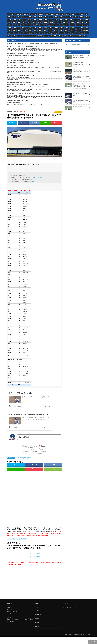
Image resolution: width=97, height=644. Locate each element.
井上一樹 (19, 14)
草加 (15, 20)
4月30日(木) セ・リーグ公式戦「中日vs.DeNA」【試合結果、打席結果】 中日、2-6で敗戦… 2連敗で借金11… (32, 44)
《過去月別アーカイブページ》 (70, 607)
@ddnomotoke (14, 613)
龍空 (56, 17)
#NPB (31, 179)
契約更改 (40, 36)
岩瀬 (45, 30)
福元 (78, 22)
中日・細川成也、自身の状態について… (77, 102)
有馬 (15, 25)
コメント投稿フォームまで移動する (17, 539)
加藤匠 (45, 22)
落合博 (40, 22)
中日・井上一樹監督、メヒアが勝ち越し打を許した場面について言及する (23, 63)
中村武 (72, 28)
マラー (66, 30)
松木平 (86, 20)
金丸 (57, 14)
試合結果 (43, 25)
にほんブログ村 (30, 449)
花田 (9, 36)
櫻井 (73, 33)
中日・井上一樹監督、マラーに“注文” (15, 65)
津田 (25, 20)
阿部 (55, 36)
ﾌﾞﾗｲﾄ (46, 17)
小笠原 (40, 17)
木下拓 (10, 20)
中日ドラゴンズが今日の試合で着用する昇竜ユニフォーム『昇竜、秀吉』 (23, 98)
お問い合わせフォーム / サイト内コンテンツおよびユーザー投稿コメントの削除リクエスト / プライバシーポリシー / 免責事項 (20, 620)
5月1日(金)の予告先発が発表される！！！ (16, 103)
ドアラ (56, 20)
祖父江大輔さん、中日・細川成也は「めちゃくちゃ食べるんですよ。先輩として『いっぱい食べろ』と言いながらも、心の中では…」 (34, 72)
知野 (24, 22)
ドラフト (56, 25)
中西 (62, 14)
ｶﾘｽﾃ (34, 22)
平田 (46, 36)
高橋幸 (10, 25)
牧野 (14, 36)
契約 (26, 458)
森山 (14, 30)
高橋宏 (52, 14)
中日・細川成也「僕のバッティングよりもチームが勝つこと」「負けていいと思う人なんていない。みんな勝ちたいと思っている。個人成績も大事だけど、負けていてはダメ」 (34, 90)
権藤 (40, 30)
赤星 (80, 36)
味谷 (25, 30)
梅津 (61, 17)
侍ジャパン (24, 28)
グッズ (72, 25)
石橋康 (40, 20)
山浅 (9, 22)
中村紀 (10, 28)
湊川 (85, 36)
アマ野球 (37, 607)
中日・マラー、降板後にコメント (14, 95)
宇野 (47, 33)
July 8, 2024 (31, 181)
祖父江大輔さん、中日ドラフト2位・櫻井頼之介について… (77, 64)
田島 (65, 36)
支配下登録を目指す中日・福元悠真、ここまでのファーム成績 (77, 78)
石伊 (87, 22)
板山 (71, 20)
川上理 (56, 30)
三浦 (31, 25)
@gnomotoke (14, 611)
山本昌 (51, 28)
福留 (35, 30)
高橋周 (81, 17)
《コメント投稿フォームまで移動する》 (34, 454)
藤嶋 (35, 20)
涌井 (66, 17)
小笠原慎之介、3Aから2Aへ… (14, 80)
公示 (21, 33)
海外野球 (37, 619)
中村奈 (20, 25)
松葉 (81, 20)
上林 (66, 20)
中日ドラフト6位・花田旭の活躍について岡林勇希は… (19, 77)
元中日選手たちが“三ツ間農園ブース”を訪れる (17, 100)
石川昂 (67, 14)
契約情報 (50, 25)
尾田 (61, 20)
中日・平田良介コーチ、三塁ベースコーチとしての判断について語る (22, 46)
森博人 (19, 30)
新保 (87, 33)
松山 (78, 14)
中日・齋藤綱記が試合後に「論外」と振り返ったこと (19, 82)
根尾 (47, 14)
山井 (70, 36)
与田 (56, 33)
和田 (62, 28)
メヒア (76, 20)
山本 (14, 22)
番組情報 (41, 14)
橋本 (50, 20)
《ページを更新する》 (34, 553)
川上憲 (45, 28)
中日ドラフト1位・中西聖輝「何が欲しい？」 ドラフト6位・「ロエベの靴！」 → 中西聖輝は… (29, 85)
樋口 (87, 25)
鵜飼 (35, 17)
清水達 (87, 17)
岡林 (9, 17)
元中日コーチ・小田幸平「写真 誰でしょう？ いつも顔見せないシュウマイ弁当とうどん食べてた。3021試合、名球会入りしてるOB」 (77, 87)
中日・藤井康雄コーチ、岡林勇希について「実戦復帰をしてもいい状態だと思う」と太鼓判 (27, 93)
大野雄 (76, 17)
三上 (25, 36)
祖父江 (30, 20)
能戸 (82, 33)
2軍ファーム (33, 14)
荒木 (40, 28)
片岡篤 (30, 30)
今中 (78, 28)
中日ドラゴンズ (65, 25)
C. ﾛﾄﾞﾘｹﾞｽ (66, 22)
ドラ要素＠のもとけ (77, 634)
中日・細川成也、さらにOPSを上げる (77, 95)
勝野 (46, 20)
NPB (26, 33)
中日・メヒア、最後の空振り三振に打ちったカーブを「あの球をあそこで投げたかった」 (27, 105)
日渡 (82, 28)
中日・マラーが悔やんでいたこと (77, 108)
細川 (73, 14)
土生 (9, 30)
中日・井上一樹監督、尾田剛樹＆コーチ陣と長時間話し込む (20, 60)
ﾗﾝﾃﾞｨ (79, 30)
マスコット (85, 30)
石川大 (19, 36)
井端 (30, 28)
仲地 (20, 20)
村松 (14, 17)
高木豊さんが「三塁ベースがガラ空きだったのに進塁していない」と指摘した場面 (25, 87)
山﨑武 (57, 28)
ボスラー (73, 30)
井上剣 (26, 25)
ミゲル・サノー (32, 36)
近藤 (87, 28)
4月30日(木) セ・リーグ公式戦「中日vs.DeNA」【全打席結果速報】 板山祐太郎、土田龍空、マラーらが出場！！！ (33, 51)
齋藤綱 (72, 22)
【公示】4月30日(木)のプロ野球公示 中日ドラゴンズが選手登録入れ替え (23, 48)
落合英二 (26, 14)
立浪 (82, 14)
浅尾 (16, 33)
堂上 (60, 36)
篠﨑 (77, 33)
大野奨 (75, 36)
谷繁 (67, 28)
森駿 (82, 22)
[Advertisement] (22, 496)
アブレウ (10, 33)
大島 (70, 17)
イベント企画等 (80, 25)
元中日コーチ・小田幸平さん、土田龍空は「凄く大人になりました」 (77, 57)
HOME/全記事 (11, 14)
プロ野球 (37, 611)
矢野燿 (62, 33)
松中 (52, 33)
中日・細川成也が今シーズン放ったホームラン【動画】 (77, 71)
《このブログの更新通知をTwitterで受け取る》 (34, 452)
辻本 (51, 17)
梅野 (19, 22)
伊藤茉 (37, 25)
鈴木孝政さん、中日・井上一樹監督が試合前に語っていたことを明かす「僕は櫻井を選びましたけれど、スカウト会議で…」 (33, 68)
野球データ (16, 28)
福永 (19, 17)
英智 (42, 33)
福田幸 (51, 22)
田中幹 (24, 17)
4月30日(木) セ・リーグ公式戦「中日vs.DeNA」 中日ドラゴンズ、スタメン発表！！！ (27, 56)
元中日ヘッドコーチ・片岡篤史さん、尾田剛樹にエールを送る (21, 75)
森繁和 (50, 30)
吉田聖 (67, 33)
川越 (61, 30)
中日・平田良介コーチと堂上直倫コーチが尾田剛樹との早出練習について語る (24, 53)
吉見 (35, 28)
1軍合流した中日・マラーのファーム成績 (16, 58)
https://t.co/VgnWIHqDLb (38, 178)
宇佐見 (29, 22)
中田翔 (30, 17)
